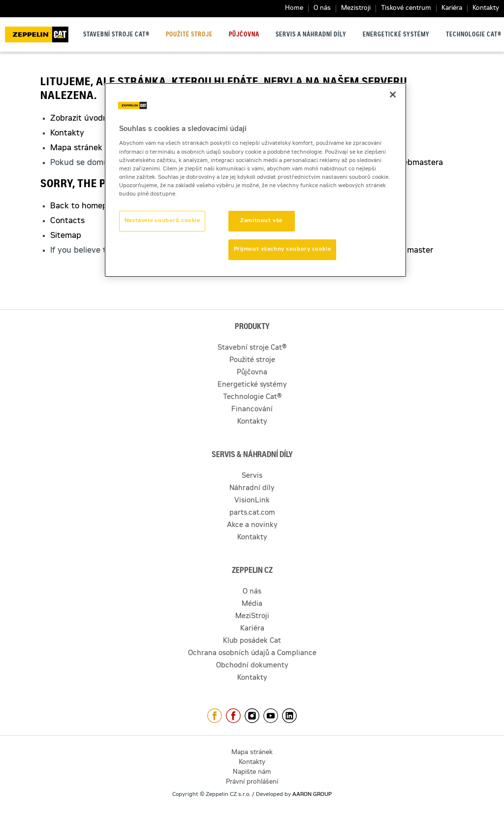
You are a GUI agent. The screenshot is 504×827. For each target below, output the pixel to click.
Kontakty (486, 9)
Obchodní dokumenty (252, 666)
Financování (252, 410)
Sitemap (66, 236)
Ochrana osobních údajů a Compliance (252, 654)
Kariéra (452, 9)
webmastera (420, 163)
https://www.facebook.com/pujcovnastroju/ (233, 716)
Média (252, 604)
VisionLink (252, 501)
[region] (255, 180)
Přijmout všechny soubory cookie (283, 249)
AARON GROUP (312, 795)
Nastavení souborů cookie (162, 221)
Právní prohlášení (252, 782)
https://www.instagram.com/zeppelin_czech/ (252, 716)
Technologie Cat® (474, 35)
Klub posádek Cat (252, 641)
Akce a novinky (252, 526)
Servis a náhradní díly (311, 35)
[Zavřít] (393, 95)
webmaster (412, 251)
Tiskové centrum (406, 9)
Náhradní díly (252, 489)
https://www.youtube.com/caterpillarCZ (271, 716)
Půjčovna (244, 35)
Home (294, 9)
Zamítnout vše (261, 221)
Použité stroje (189, 35)
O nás (322, 9)
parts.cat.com (252, 513)
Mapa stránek (76, 148)
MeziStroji (252, 617)
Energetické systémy (396, 35)
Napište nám (252, 773)
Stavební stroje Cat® (116, 35)
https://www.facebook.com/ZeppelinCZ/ (215, 716)
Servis (252, 476)
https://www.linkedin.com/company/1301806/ (289, 716)
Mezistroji (356, 9)
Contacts (67, 221)
